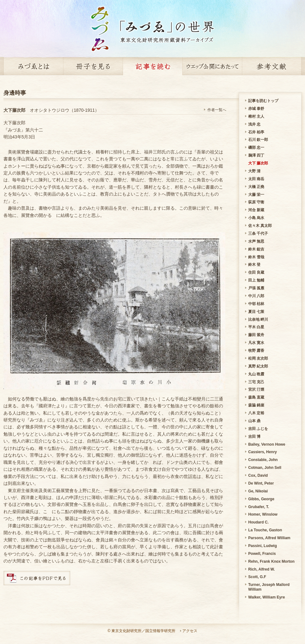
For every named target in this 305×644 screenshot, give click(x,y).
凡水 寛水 (256, 343)
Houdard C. (258, 522)
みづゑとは (33, 66)
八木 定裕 (256, 413)
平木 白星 (256, 327)
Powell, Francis (262, 554)
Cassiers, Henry (262, 452)
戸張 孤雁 (256, 288)
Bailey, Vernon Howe (267, 444)
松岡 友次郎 (258, 358)
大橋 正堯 (256, 187)
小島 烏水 (256, 218)
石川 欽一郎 (258, 140)
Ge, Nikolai (258, 491)
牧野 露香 (256, 351)
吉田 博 (254, 437)
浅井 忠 (254, 124)
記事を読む (152, 66)
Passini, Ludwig (262, 546)
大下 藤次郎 (258, 163)
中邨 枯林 (256, 304)
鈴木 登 (254, 265)
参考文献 (272, 66)
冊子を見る (93, 66)
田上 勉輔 (256, 280)
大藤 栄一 (256, 195)
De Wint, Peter (261, 483)
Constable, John (263, 460)
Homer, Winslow (263, 514)
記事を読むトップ (263, 101)
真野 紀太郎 (258, 366)
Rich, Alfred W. (262, 569)
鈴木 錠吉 (256, 249)
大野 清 (254, 171)
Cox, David (258, 475)
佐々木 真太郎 (260, 226)
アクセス (190, 631)
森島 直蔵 (256, 397)
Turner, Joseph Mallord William (269, 587)
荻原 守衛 (256, 202)
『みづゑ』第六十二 (23, 130)
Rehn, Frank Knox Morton (271, 561)
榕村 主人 (256, 116)
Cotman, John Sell (265, 468)
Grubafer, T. (259, 507)
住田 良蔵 (256, 272)
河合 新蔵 (256, 210)
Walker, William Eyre (267, 597)
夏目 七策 (256, 312)
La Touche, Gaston (265, 530)
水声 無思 (256, 241)
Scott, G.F (257, 577)
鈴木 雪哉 (256, 257)
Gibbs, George (261, 499)
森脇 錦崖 (256, 405)
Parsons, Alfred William (269, 538)
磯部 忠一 (256, 148)
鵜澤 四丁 (256, 155)
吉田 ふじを (258, 429)
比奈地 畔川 (258, 319)
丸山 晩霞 (256, 374)
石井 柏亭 (256, 132)
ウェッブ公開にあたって (212, 66)
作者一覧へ (217, 110)
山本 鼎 (254, 421)
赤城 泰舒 (256, 109)
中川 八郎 (256, 296)
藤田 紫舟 (256, 335)
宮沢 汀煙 (256, 389)
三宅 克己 (256, 382)
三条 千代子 (258, 233)
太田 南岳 (256, 179)
